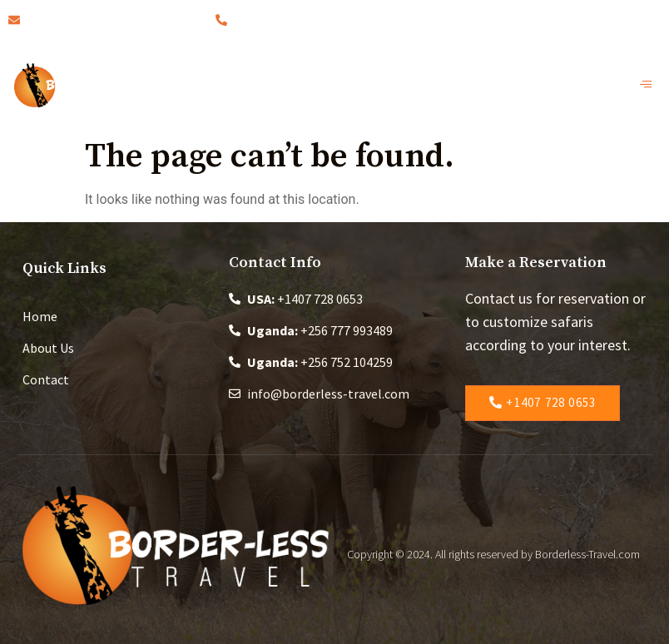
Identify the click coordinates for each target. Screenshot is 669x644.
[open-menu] (650, 85)
